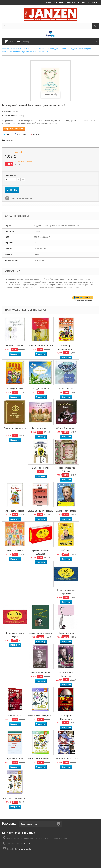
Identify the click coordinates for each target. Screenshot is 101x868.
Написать (70, 2)
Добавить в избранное (21, 198)
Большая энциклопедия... (41, 511)
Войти (95, 2)
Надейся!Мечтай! (15, 346)
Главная (6, 49)
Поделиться (20, 134)
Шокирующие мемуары (41, 633)
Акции (48, 2)
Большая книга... (41, 428)
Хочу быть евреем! (15, 511)
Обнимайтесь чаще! (66, 428)
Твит (7, 134)
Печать (10, 140)
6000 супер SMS (15, 389)
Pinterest (35, 134)
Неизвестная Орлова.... (41, 673)
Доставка (59, 2)
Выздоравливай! (41, 389)
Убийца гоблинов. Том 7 (66, 759)
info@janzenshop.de (22, 849)
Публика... (66, 550)
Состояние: (7, 116)
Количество (11, 175)
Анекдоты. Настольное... (15, 798)
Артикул (6, 112)
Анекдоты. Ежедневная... (41, 759)
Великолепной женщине (41, 346)
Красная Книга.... (15, 716)
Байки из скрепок (41, 468)
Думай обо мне (66, 633)
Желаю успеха (66, 389)
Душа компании (15, 759)
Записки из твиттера (66, 511)
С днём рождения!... (15, 550)
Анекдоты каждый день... (41, 716)
